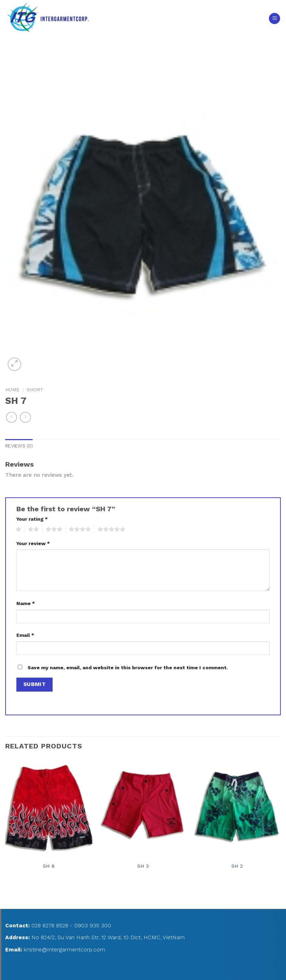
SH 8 (49, 866)
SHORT (35, 390)
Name (26, 603)
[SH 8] (49, 807)
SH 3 (143, 866)
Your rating (32, 519)
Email (25, 635)
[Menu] (275, 19)
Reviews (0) (19, 446)
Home (12, 390)
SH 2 (237, 866)
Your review (33, 543)
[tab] (19, 446)
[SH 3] (143, 807)
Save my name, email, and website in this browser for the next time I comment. (128, 668)
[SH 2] (237, 807)
